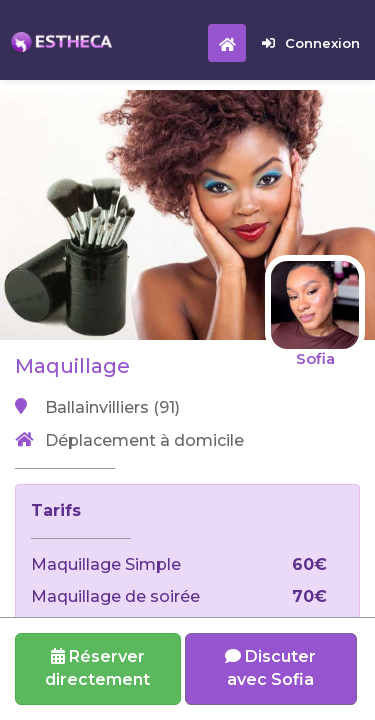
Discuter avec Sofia (270, 668)
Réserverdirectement (97, 668)
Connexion (311, 43)
